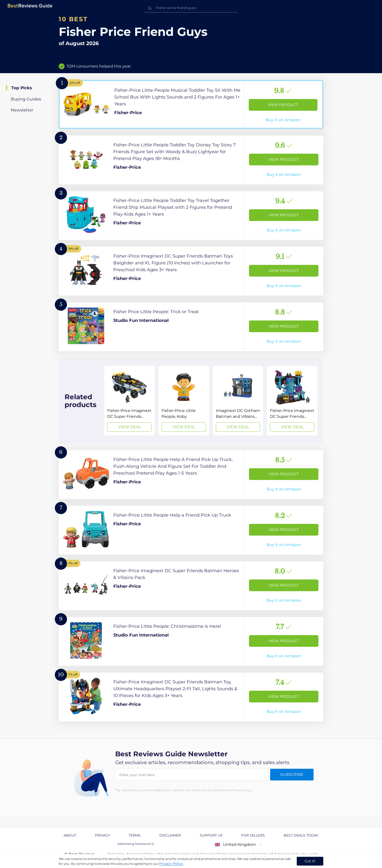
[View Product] (191, 104)
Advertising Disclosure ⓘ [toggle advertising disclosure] (136, 844)
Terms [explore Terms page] (135, 835)
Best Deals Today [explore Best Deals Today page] (301, 835)
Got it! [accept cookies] (310, 861)
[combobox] (191, 8)
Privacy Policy (171, 864)
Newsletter (22, 110)
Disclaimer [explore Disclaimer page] (170, 835)
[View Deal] (129, 401)
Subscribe (292, 774)
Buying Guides (26, 99)
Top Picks (22, 88)
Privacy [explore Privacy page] (103, 835)
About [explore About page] (70, 835)
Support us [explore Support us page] (211, 835)
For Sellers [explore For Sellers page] (253, 835)
